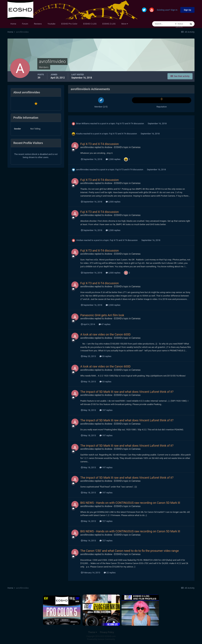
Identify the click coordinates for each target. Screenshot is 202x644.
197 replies (106, 410)
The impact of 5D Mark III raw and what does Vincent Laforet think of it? (127, 392)
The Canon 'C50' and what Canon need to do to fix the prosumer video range (130, 551)
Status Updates (179, 25)
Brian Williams (83, 123)
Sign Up (187, 10)
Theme (92, 632)
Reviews (38, 24)
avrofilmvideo (87, 147)
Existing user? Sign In (167, 10)
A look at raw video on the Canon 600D (105, 334)
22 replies (110, 573)
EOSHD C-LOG (90, 24)
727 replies (106, 521)
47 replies (105, 324)
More (125, 24)
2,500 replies (113, 159)
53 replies (105, 356)
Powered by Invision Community (101, 639)
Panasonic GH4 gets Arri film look (102, 315)
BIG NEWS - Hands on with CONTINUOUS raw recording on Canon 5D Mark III (130, 503)
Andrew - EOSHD (113, 147)
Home (13, 24)
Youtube (51, 24)
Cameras (136, 147)
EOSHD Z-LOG (109, 24)
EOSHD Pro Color (69, 24)
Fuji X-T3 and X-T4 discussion (130, 123)
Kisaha (79, 134)
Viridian (80, 240)
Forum (25, 24)
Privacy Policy (107, 632)
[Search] (164, 24)
